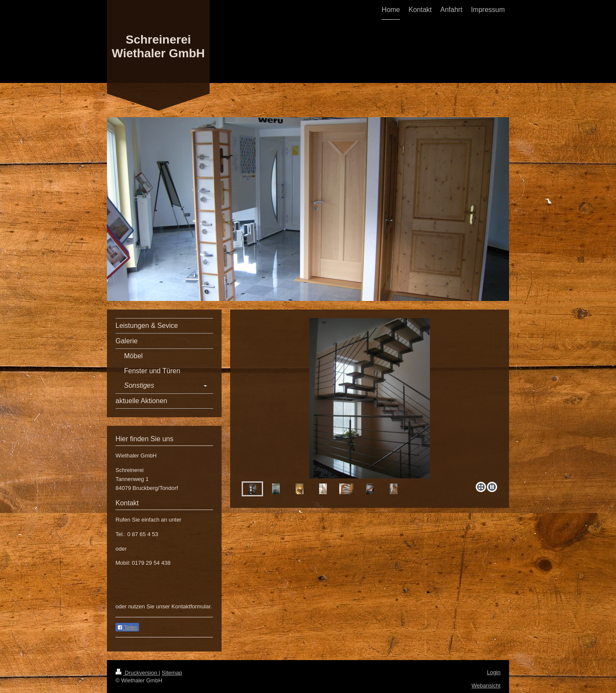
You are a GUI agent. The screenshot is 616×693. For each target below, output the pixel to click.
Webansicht (486, 686)
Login (494, 672)
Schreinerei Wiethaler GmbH (158, 46)
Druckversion (137, 673)
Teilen (127, 628)
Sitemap (172, 673)
